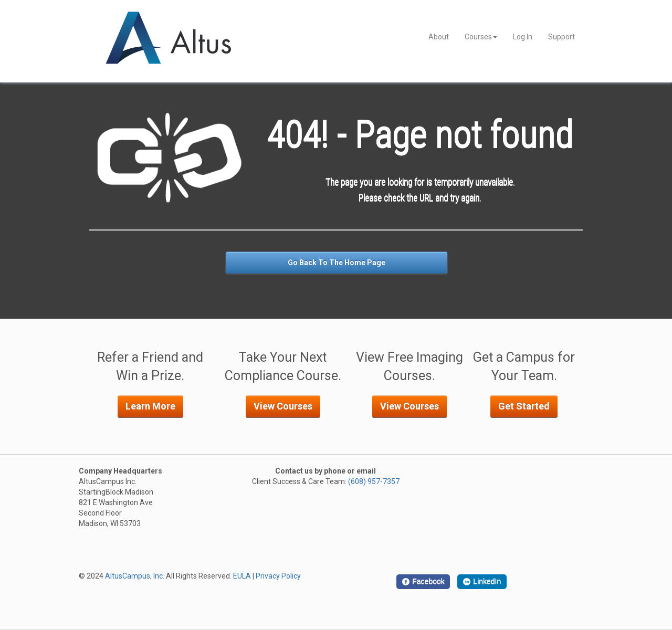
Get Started (524, 406)
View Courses (283, 406)
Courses (481, 37)
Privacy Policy (278, 576)
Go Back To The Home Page (337, 262)
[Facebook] (423, 582)
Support (561, 37)
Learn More (150, 406)
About (439, 37)
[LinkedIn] (482, 582)
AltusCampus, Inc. (135, 576)
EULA (242, 576)
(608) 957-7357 (374, 481)
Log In (523, 37)
